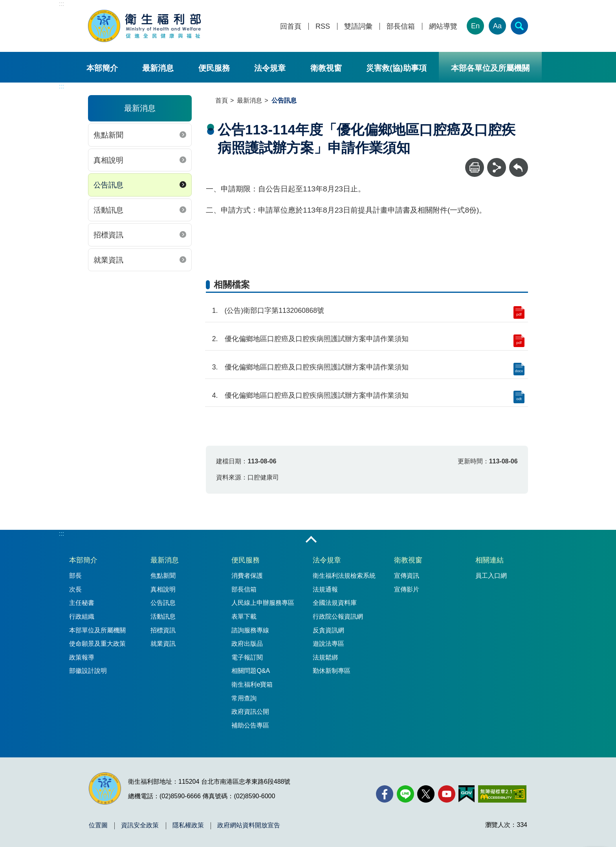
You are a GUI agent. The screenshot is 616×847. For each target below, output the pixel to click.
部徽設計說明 (88, 671)
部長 (75, 576)
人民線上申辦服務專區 (263, 603)
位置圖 (98, 825)
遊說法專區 (328, 644)
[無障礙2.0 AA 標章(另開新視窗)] (502, 794)
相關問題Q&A (251, 671)
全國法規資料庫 (335, 603)
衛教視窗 (326, 68)
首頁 (222, 100)
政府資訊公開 (250, 712)
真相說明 (108, 160)
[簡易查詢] (519, 26)
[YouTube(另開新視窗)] (447, 794)
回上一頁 (519, 162)
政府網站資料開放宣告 (249, 825)
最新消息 (158, 68)
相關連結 (489, 560)
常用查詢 (244, 698)
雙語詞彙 (358, 27)
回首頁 (291, 27)
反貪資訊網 (328, 630)
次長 (75, 589)
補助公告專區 (250, 725)
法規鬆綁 (325, 657)
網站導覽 (443, 27)
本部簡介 (102, 68)
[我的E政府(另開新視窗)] (467, 794)
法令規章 (270, 68)
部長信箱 (401, 27)
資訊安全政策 (140, 825)
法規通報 (325, 589)
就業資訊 (108, 260)
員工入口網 (491, 576)
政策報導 (82, 657)
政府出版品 (247, 644)
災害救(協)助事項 (396, 68)
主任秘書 (82, 603)
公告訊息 (108, 185)
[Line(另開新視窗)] (405, 794)
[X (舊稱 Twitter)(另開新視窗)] (426, 794)
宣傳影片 (407, 589)
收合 (311, 540)
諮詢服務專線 (250, 630)
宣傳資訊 (407, 576)
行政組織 (82, 616)
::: (61, 4)
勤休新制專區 (332, 671)
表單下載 (244, 616)
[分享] (497, 167)
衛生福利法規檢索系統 (344, 576)
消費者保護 (247, 576)
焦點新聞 (108, 135)
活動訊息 (108, 210)
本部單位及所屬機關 (97, 630)
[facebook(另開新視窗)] (385, 794)
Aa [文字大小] (497, 26)
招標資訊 (108, 235)
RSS (323, 27)
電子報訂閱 (247, 657)
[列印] (475, 167)
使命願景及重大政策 (97, 644)
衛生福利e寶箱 (252, 684)
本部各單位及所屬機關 (490, 68)
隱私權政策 (188, 825)
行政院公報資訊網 (338, 616)
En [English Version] (475, 26)
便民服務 (214, 68)
